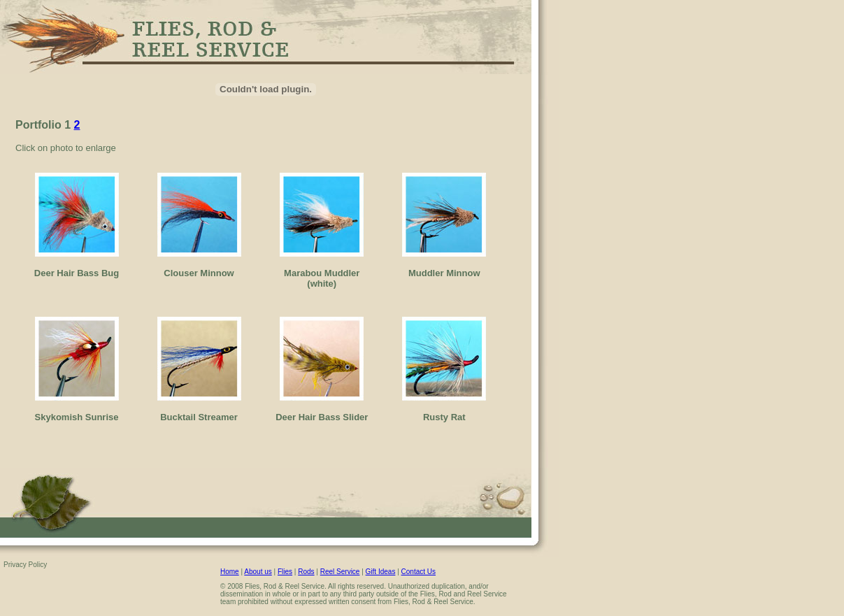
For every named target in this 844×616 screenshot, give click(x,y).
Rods (306, 572)
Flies (285, 572)
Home (230, 572)
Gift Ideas (381, 572)
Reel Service (340, 572)
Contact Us (419, 572)
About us (258, 572)
